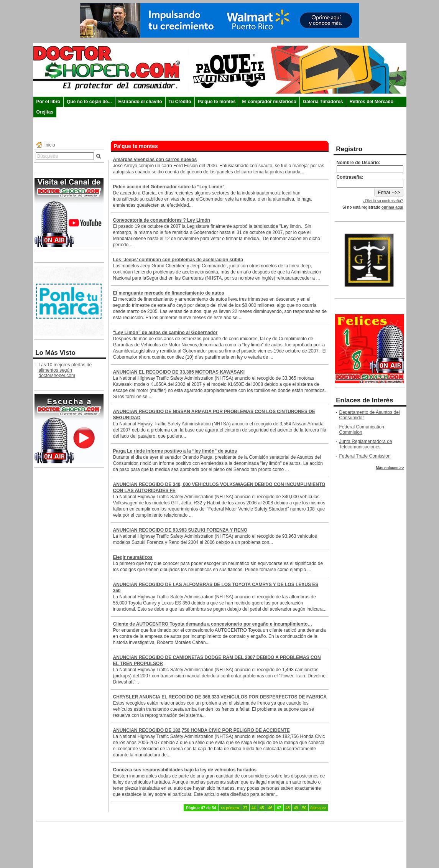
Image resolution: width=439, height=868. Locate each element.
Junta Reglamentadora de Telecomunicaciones (366, 444)
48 (288, 808)
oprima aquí (392, 207)
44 (254, 808)
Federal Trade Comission (365, 456)
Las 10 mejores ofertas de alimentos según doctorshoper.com (65, 370)
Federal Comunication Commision (362, 430)
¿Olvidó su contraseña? (383, 201)
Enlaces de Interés (364, 400)
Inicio (50, 145)
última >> (318, 808)
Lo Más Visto (55, 353)
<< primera (230, 808)
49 (296, 808)
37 (245, 808)
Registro (349, 149)
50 (304, 808)
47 (279, 808)
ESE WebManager (389, 862)
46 (270, 808)
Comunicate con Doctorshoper (219, 835)
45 (262, 808)
